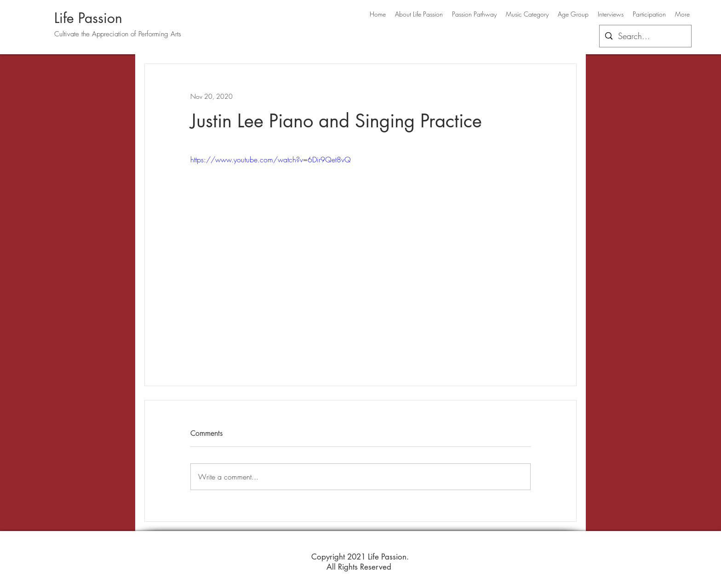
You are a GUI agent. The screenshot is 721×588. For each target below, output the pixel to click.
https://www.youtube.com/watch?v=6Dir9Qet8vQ (271, 160)
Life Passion (88, 18)
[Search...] (645, 36)
